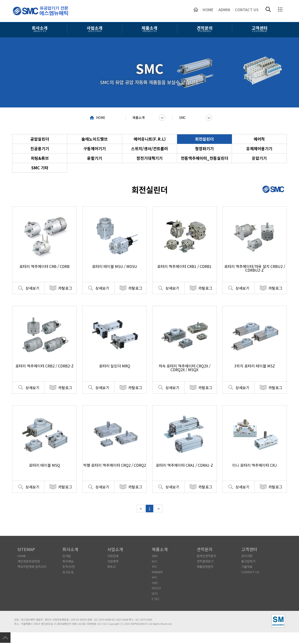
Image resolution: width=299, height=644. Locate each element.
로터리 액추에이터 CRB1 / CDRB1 (184, 266)
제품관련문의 (205, 567)
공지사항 (247, 556)
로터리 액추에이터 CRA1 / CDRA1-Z (184, 465)
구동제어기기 (95, 148)
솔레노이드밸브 (95, 139)
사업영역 (113, 561)
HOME (101, 117)
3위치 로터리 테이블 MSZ (255, 366)
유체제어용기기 (259, 148)
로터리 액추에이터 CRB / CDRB (44, 266)
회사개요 (68, 561)
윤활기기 (95, 158)
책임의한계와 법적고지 (32, 567)
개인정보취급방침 (29, 561)
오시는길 (68, 572)
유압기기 (259, 158)
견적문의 (205, 549)
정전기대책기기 (149, 158)
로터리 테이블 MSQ (44, 465)
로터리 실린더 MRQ (115, 366)
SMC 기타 (40, 168)
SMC (182, 117)
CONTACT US (250, 572)
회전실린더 (204, 139)
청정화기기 (204, 148)
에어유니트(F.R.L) (150, 139)
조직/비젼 (69, 567)
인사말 (67, 556)
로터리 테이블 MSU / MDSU (115, 266)
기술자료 (247, 567)
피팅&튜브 (40, 158)
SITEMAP (26, 549)
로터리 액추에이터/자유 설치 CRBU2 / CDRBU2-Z (255, 268)
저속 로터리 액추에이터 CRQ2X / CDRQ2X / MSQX (185, 368)
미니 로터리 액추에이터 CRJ (255, 465)
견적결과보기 (205, 561)
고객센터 (249, 549)
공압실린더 (40, 139)
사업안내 (113, 556)
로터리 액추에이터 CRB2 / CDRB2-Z (44, 366)
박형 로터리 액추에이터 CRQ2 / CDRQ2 (115, 465)
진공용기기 (40, 148)
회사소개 (70, 549)
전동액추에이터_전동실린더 (205, 158)
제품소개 (139, 117)
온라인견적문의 (206, 556)
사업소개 (115, 549)
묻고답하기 (248, 561)
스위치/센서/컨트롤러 (149, 148)
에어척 (259, 139)
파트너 (111, 567)
